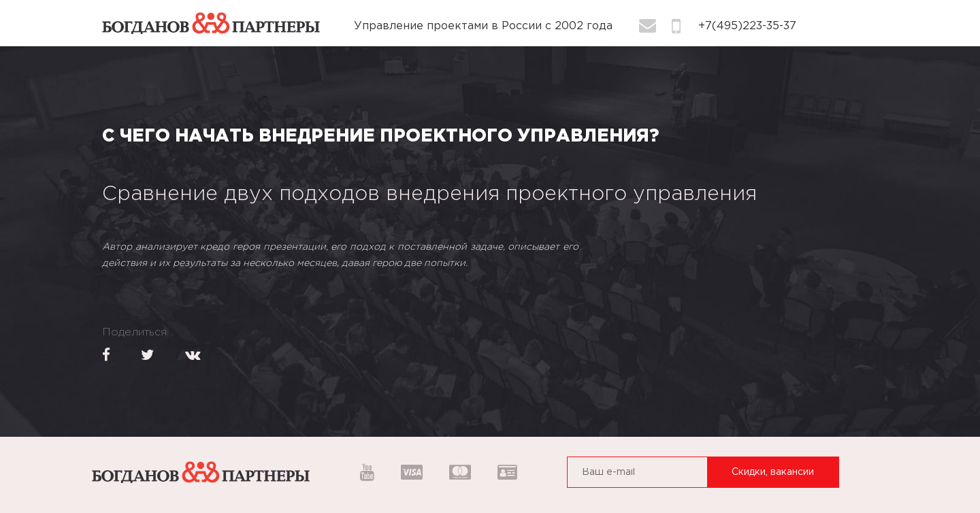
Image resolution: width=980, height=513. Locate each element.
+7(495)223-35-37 (747, 26)
